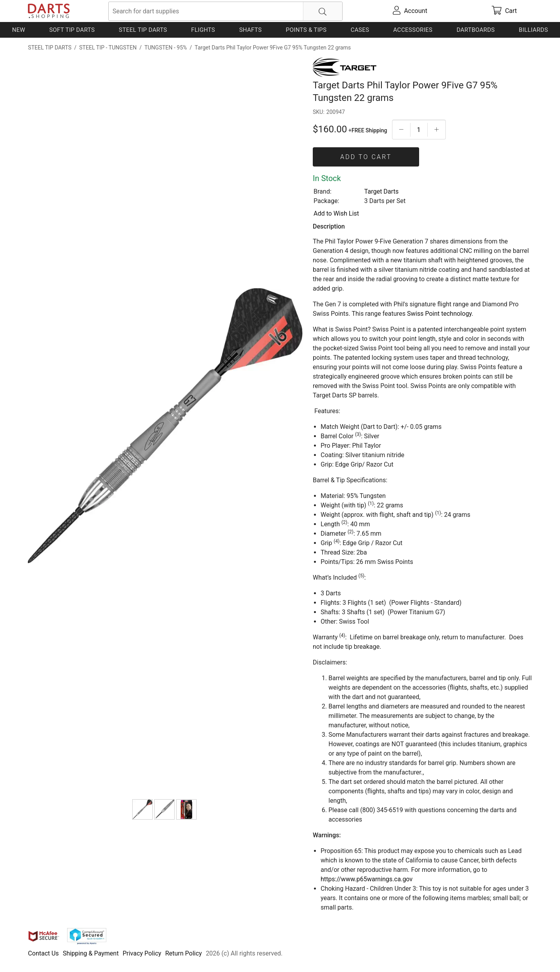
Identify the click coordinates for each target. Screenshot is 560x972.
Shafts (250, 30)
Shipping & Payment (91, 953)
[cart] (504, 11)
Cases (360, 30)
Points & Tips (306, 30)
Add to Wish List (336, 213)
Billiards (533, 30)
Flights (203, 30)
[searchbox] (225, 11)
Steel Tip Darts (143, 30)
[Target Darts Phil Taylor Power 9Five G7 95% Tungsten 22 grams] (142, 809)
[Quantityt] (419, 130)
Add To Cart (366, 157)
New (19, 30)
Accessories (413, 30)
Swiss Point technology (439, 314)
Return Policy (183, 953)
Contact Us (43, 953)
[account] (410, 11)
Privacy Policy (142, 953)
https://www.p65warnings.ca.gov (367, 879)
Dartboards (475, 30)
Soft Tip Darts (72, 30)
